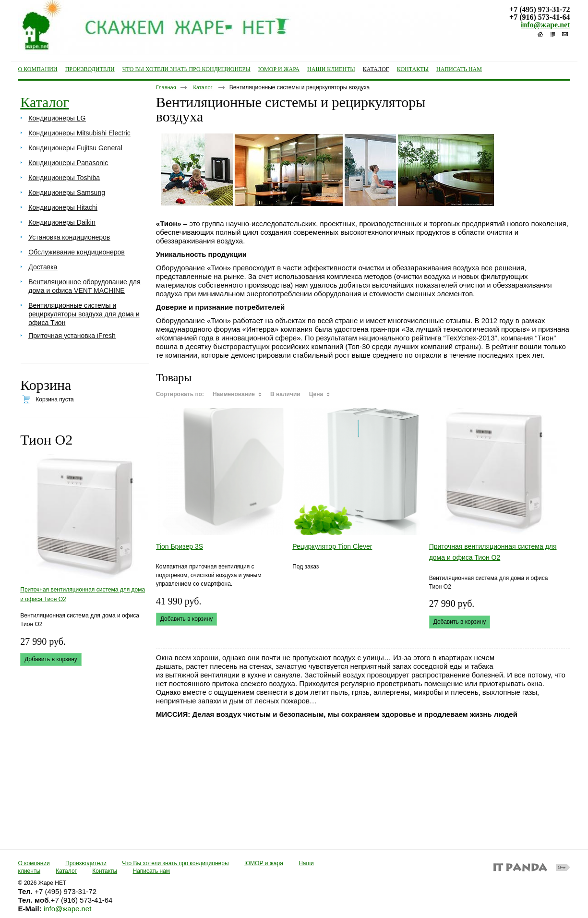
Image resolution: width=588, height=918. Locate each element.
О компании (34, 863)
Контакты (105, 871)
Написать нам (152, 871)
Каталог (376, 69)
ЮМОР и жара (264, 863)
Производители (86, 863)
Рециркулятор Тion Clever (332, 546)
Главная (166, 87)
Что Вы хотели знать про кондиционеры (175, 863)
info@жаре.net (545, 25)
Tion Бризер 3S (180, 546)
